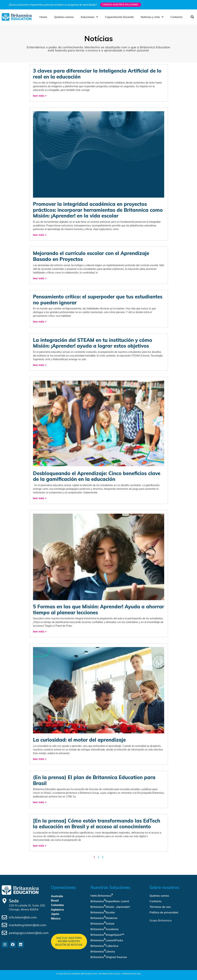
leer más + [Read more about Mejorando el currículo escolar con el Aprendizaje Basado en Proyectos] (40, 278)
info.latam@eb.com (23, 917)
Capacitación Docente (119, 17)
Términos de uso (160, 907)
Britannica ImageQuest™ (107, 934)
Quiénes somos (64, 17)
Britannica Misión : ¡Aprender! (110, 906)
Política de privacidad (164, 912)
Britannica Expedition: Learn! (110, 901)
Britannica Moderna (104, 918)
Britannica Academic (105, 929)
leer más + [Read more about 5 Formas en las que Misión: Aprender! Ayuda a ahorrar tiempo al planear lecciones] (40, 631)
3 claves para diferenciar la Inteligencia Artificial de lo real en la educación (97, 74)
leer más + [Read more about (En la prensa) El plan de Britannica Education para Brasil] (40, 802)
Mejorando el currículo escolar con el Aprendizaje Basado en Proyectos (91, 256)
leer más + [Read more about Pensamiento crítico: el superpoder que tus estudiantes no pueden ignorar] (40, 321)
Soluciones (89, 17)
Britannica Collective (104, 945)
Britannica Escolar (103, 912)
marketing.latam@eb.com (28, 925)
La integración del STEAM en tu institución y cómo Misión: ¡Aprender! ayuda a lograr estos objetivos (93, 343)
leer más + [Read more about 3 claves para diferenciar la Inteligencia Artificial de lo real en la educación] (40, 96)
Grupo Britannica (161, 920)
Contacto (176, 17)
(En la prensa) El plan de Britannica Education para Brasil (94, 780)
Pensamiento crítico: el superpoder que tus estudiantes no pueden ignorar (98, 300)
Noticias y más (152, 17)
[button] (192, 17)
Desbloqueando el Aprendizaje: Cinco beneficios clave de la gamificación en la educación (97, 476)
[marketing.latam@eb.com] (4, 925)
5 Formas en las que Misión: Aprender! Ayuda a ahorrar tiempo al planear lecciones (98, 609)
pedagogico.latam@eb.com (29, 933)
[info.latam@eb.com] (4, 917)
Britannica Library (103, 951)
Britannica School (102, 923)
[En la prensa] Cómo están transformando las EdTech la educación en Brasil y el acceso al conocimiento (97, 824)
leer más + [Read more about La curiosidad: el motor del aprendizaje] (40, 759)
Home (43, 17)
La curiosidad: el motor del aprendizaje (79, 740)
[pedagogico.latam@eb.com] (4, 933)
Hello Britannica (102, 895)
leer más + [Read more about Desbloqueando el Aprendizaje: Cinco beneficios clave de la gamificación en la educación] (40, 498)
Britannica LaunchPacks (107, 940)
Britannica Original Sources (109, 957)
